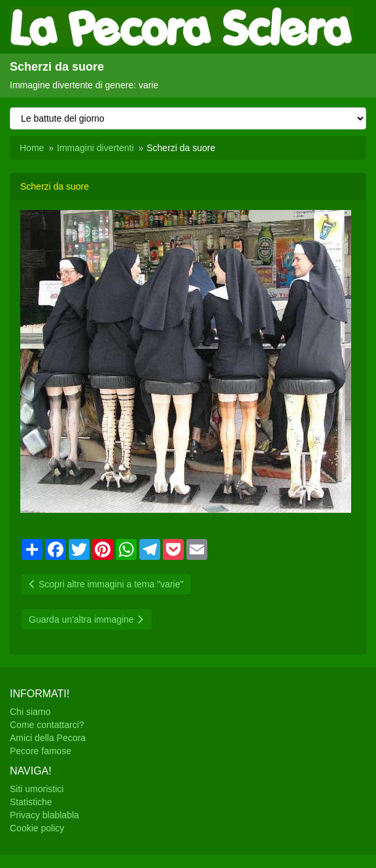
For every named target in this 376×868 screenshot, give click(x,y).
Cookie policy (37, 828)
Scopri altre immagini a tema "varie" (106, 584)
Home (32, 148)
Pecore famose (41, 751)
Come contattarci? (47, 725)
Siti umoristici (37, 789)
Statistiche (31, 802)
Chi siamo (30, 712)
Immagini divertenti (95, 148)
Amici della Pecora (48, 738)
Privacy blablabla (44, 815)
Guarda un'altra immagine (86, 619)
